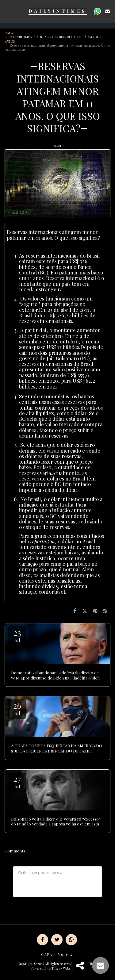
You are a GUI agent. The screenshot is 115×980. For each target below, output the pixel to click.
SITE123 (54, 968)
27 (17, 781)
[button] (7, 11)
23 (17, 635)
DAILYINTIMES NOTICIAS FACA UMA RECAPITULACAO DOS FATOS (53, 39)
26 (17, 708)
